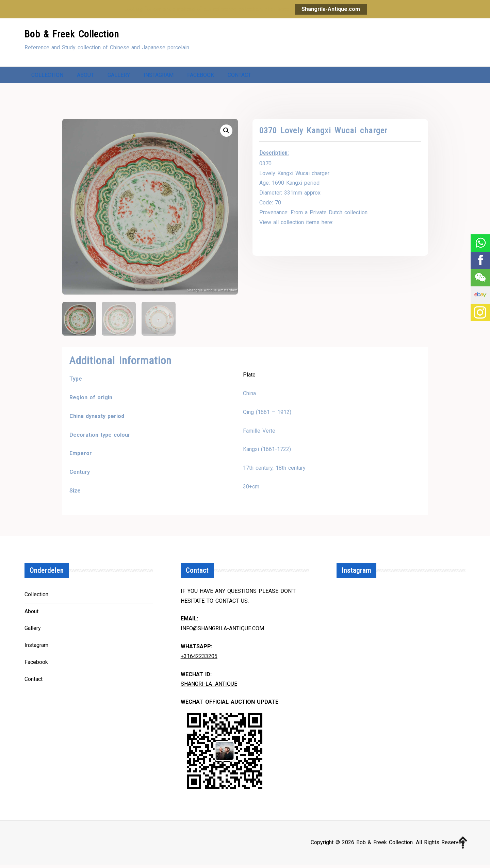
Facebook (201, 77)
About (85, 77)
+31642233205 (199, 660)
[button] (226, 134)
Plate (249, 378)
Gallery (119, 77)
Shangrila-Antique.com (331, 9)
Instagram (159, 77)
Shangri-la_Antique (209, 687)
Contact (239, 77)
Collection (47, 77)
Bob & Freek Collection (72, 34)
